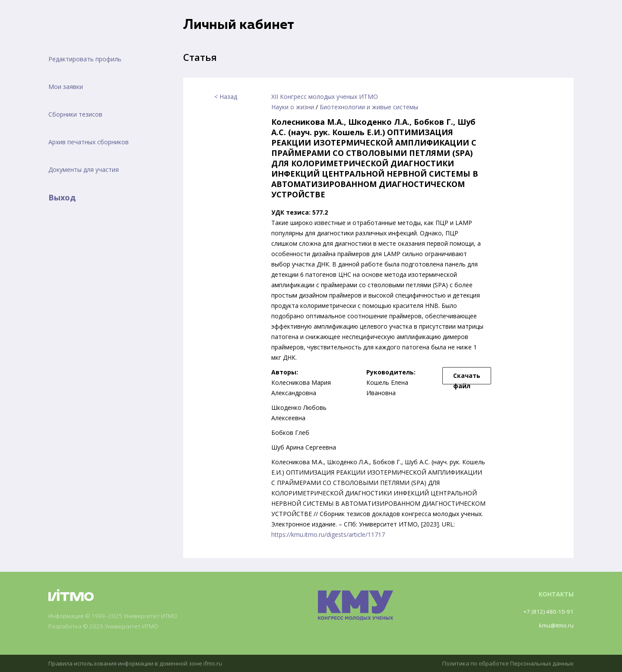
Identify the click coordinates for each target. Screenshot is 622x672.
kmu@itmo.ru (555, 625)
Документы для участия (84, 170)
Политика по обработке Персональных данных (504, 663)
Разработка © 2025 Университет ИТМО (107, 626)
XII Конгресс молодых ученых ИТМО (325, 97)
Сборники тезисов (75, 114)
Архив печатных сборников (89, 142)
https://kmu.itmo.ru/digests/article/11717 (328, 534)
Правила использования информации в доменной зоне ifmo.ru (140, 663)
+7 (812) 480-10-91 (547, 611)
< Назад (226, 97)
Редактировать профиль (85, 59)
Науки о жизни (293, 107)
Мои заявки (66, 87)
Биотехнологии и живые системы (369, 107)
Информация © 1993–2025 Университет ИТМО (118, 616)
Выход (62, 197)
